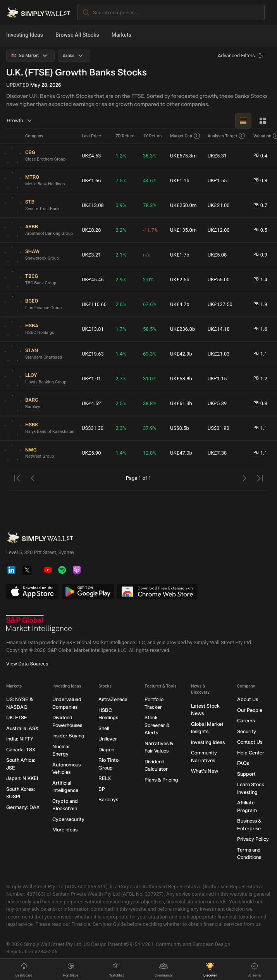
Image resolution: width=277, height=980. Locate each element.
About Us (248, 699)
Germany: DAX (23, 807)
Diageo (106, 750)
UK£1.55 (217, 180)
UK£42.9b (181, 354)
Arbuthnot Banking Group (49, 233)
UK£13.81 (93, 329)
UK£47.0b (181, 453)
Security (247, 731)
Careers (246, 721)
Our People (250, 710)
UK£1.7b (180, 255)
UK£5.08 (217, 255)
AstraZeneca (113, 699)
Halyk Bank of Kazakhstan (50, 432)
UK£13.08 (93, 205)
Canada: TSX (21, 750)
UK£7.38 (217, 453)
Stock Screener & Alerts (157, 725)
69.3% (150, 354)
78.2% (150, 205)
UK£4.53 (91, 156)
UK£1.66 (91, 180)
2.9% (121, 280)
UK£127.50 (220, 304)
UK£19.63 (93, 354)
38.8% (150, 403)
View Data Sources (27, 664)
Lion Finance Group (44, 308)
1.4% (121, 354)
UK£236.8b (182, 329)
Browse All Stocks (77, 35)
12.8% (150, 453)
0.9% (121, 205)
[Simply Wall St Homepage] (39, 12)
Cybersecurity (68, 819)
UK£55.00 (219, 280)
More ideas (65, 830)
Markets (121, 35)
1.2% (121, 156)
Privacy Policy (253, 839)
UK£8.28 (91, 230)
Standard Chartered (44, 357)
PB (256, 155)
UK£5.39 (217, 403)
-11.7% (150, 230)
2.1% (121, 255)
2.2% (121, 230)
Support (246, 774)
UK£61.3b (181, 403)
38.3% (150, 156)
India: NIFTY (20, 739)
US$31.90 (219, 428)
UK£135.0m (183, 230)
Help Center (251, 753)
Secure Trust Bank (42, 209)
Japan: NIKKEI (22, 778)
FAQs (243, 763)
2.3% (121, 428)
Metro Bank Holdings (45, 184)
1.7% (121, 329)
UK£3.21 (91, 255)
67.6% (150, 304)
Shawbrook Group (42, 258)
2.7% (121, 379)
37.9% (150, 428)
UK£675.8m (183, 156)
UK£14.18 (219, 329)
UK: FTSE (17, 717)
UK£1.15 (217, 379)
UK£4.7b (180, 304)
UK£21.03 (219, 354)
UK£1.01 (91, 379)
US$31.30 (93, 428)
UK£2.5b (180, 280)
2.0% (148, 280)
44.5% (150, 180)
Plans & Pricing (161, 780)
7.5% (121, 180)
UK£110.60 (94, 304)
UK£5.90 (91, 453)
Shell (104, 728)
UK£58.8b (181, 379)
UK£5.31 (217, 156)
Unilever (108, 739)
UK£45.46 (93, 280)
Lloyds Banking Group (46, 382)
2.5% (121, 403)
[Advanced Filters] (242, 56)
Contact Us (250, 742)
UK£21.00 (219, 205)
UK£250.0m (183, 205)
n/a (147, 255)
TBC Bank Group (41, 283)
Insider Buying (68, 736)
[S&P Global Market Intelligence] (39, 624)
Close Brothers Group (45, 159)
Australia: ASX (22, 728)
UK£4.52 (91, 403)
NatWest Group (40, 456)
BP (102, 789)
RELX (105, 778)
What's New (205, 771)
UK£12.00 (219, 230)
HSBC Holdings (40, 333)
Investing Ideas (25, 35)
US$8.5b (180, 428)
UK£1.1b (180, 180)
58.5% (150, 329)
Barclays (33, 407)
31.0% (150, 379)
